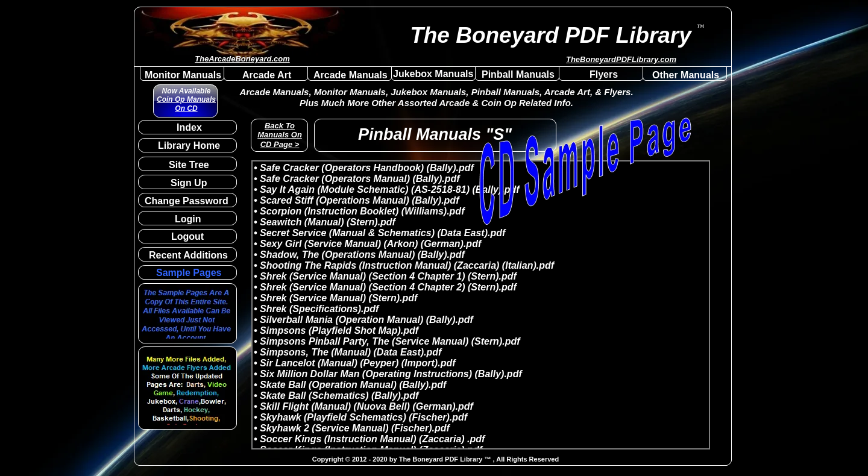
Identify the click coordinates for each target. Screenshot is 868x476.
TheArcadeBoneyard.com (242, 59)
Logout (187, 236)
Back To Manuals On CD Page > (280, 135)
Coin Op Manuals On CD (186, 104)
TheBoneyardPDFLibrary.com (621, 59)
